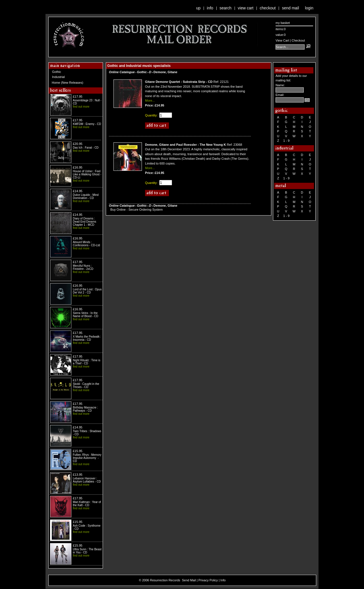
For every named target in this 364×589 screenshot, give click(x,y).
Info (210, 8)
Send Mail (290, 8)
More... (150, 100)
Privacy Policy (208, 580)
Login (309, 8)
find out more (81, 107)
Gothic (57, 72)
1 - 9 (286, 141)
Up (198, 8)
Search (226, 8)
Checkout (268, 8)
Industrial (58, 77)
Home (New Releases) (68, 83)
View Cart (246, 8)
